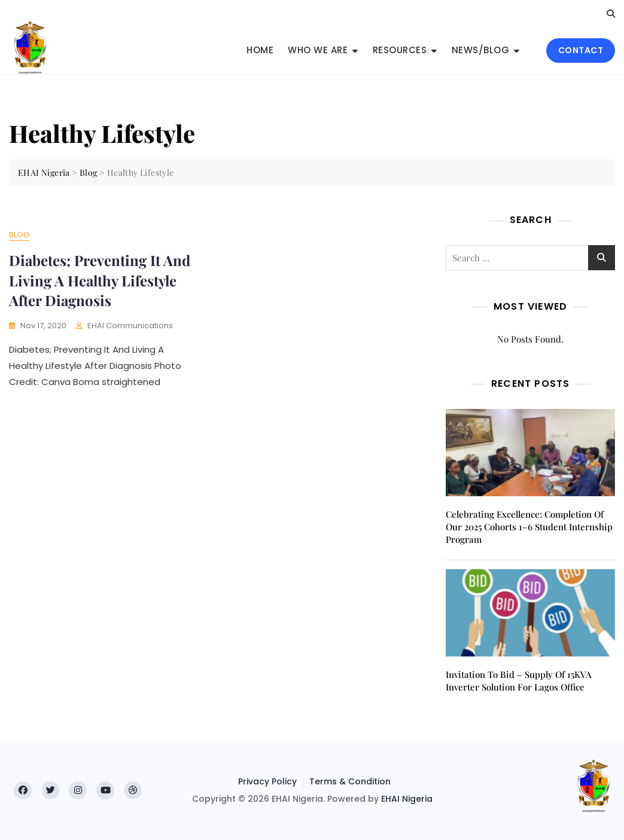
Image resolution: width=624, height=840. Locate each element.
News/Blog (481, 50)
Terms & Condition (350, 781)
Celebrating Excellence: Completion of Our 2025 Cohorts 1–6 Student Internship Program (529, 527)
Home (260, 50)
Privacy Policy (267, 781)
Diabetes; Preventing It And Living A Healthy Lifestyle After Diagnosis (100, 280)
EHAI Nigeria (407, 799)
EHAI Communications (130, 326)
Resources (400, 50)
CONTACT (581, 50)
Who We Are (318, 50)
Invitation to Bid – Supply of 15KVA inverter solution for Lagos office (519, 681)
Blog (19, 235)
